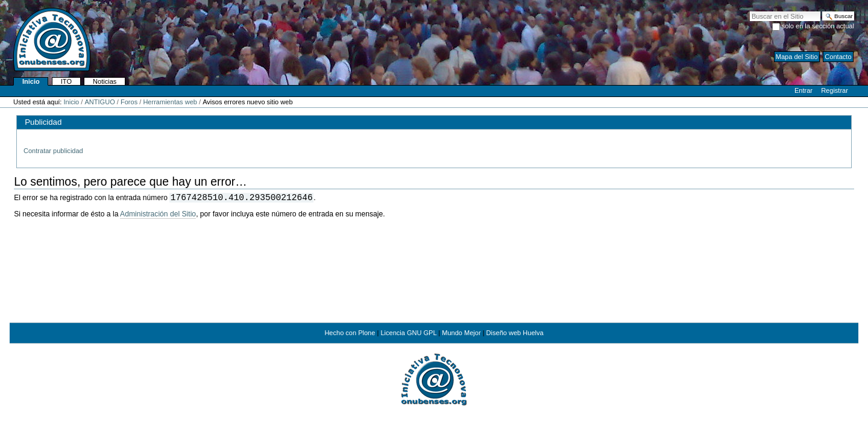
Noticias (105, 81)
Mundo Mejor (461, 333)
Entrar (804, 90)
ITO (66, 81)
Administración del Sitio (158, 214)
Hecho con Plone (350, 333)
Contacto (838, 57)
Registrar (835, 90)
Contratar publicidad (53, 151)
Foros (129, 102)
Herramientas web (170, 102)
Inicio (31, 81)
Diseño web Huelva (515, 333)
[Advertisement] (434, 281)
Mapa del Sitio (797, 57)
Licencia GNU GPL (408, 333)
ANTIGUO (99, 102)
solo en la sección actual (818, 26)
